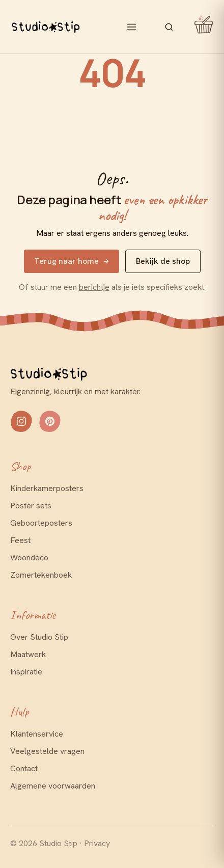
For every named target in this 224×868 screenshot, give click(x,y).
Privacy (97, 843)
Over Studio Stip (39, 637)
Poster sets (31, 506)
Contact (24, 768)
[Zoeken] (169, 27)
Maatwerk (28, 654)
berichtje (94, 287)
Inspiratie (26, 672)
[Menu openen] (131, 27)
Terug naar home (72, 261)
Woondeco (29, 558)
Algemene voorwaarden (53, 786)
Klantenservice (37, 734)
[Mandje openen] (200, 27)
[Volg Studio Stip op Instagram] (21, 421)
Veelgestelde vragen (47, 751)
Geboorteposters (41, 523)
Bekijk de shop (163, 261)
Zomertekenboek (41, 575)
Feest (20, 540)
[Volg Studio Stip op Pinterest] (50, 421)
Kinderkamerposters (47, 488)
